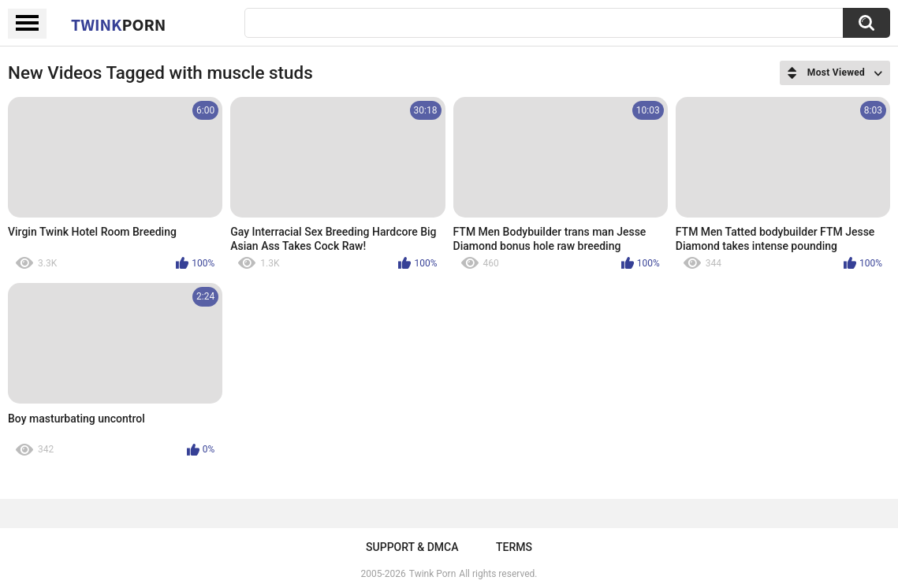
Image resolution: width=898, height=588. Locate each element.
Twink (118, 24)
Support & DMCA (412, 547)
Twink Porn (432, 574)
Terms (514, 547)
